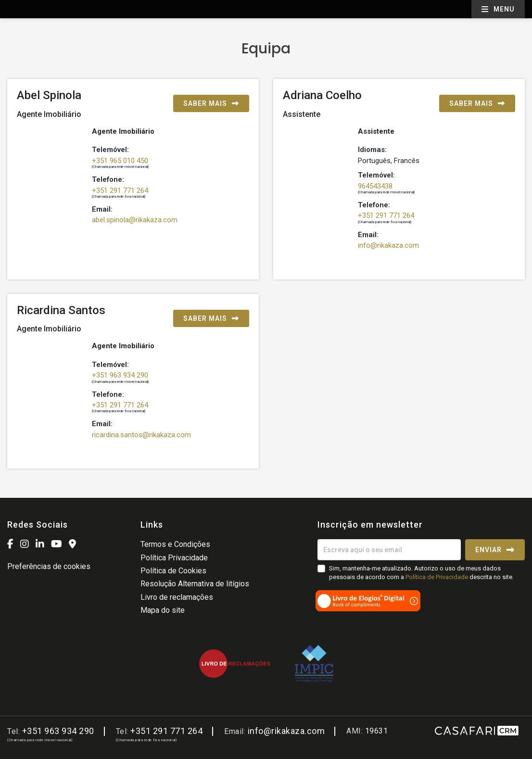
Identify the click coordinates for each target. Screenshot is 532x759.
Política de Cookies (173, 571)
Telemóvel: (110, 150)
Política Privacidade (174, 558)
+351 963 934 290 (120, 375)
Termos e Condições (175, 544)
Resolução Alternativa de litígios (195, 584)
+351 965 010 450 (120, 161)
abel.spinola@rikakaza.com (135, 220)
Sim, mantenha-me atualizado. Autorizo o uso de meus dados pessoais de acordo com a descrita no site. (421, 573)
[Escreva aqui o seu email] (389, 550)
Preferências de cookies (49, 566)
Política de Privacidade (437, 577)
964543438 (375, 186)
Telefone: (108, 179)
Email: (102, 209)
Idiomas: (372, 150)
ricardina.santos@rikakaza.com (141, 435)
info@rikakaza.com (388, 245)
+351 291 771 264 (120, 190)
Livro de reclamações (177, 597)
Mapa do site (163, 610)
